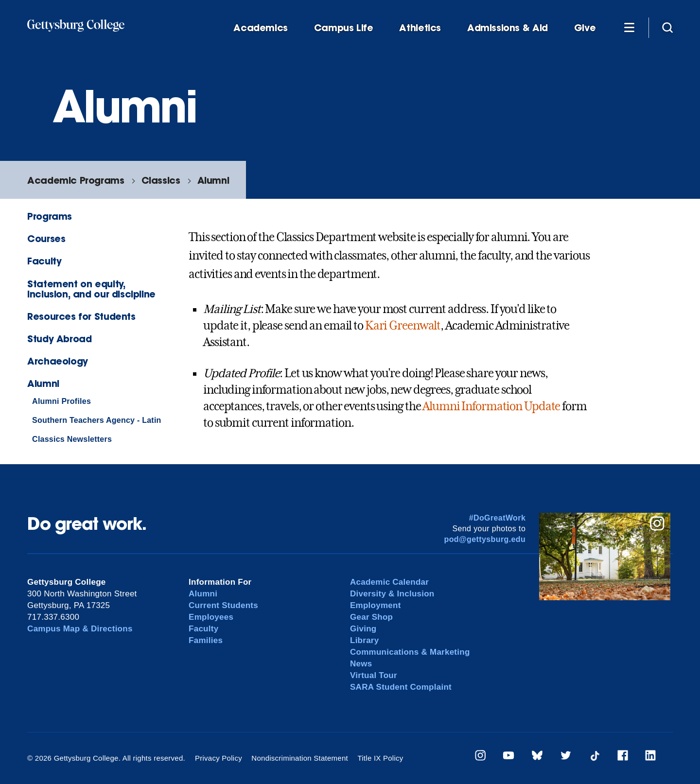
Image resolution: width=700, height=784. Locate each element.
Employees (211, 617)
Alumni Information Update (491, 406)
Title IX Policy (380, 758)
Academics (261, 28)
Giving (363, 629)
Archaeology (58, 361)
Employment (376, 605)
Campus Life (344, 28)
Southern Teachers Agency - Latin (97, 420)
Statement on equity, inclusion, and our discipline (91, 289)
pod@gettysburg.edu (485, 539)
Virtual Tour (374, 675)
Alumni (213, 180)
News (361, 664)
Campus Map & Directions (80, 629)
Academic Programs (76, 180)
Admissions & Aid (507, 28)
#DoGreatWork (498, 518)
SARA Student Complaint (401, 687)
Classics (161, 180)
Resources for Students (81, 316)
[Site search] (667, 27)
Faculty (44, 261)
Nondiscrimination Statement (300, 758)
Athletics (420, 28)
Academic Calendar (389, 582)
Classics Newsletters (72, 439)
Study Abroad (59, 339)
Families (206, 640)
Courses (46, 238)
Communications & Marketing (410, 652)
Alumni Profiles (61, 401)
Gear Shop (371, 617)
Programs (50, 216)
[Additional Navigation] (629, 27)
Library (364, 640)
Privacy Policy (219, 758)
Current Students (223, 605)
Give (585, 28)
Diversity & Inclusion (392, 594)
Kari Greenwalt (403, 326)
